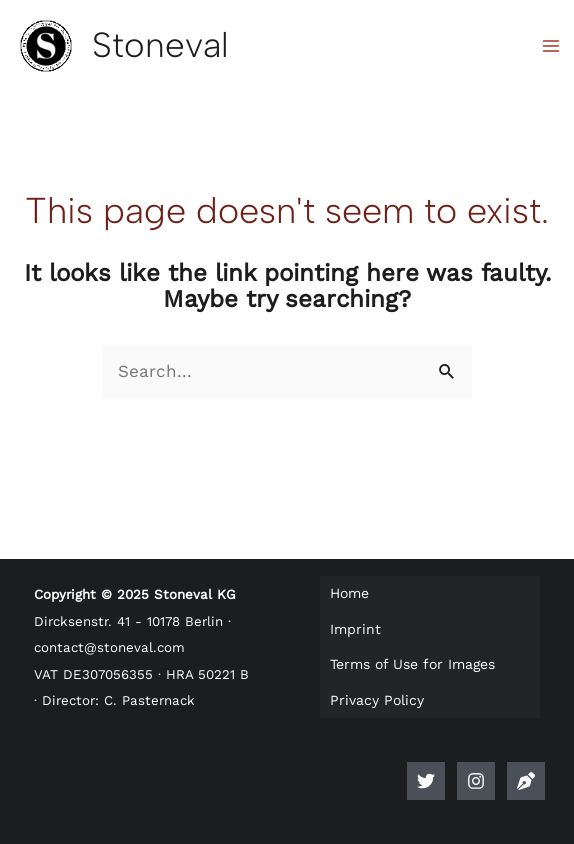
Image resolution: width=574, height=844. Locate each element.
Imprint (355, 629)
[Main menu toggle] (552, 46)
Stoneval (160, 45)
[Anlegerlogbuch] (526, 781)
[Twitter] (426, 781)
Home (349, 593)
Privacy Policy (377, 700)
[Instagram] (476, 781)
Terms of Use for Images (412, 664)
